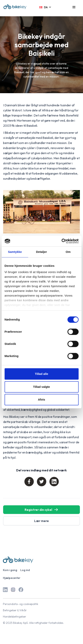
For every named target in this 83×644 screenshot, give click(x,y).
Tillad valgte (41, 387)
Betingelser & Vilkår (15, 610)
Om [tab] (68, 252)
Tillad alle (41, 374)
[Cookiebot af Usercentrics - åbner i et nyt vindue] (61, 241)
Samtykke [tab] (15, 252)
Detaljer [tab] (42, 252)
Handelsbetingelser (15, 617)
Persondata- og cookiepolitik (21, 604)
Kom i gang (10, 570)
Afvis (41, 399)
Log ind (25, 570)
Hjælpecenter (12, 578)
